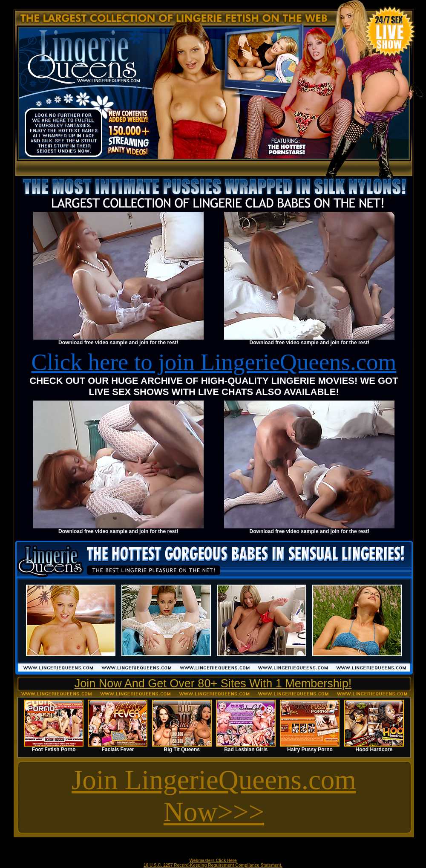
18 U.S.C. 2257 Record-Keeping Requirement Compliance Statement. (213, 865)
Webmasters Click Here (213, 861)
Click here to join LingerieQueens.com (214, 362)
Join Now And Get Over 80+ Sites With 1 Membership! (213, 683)
